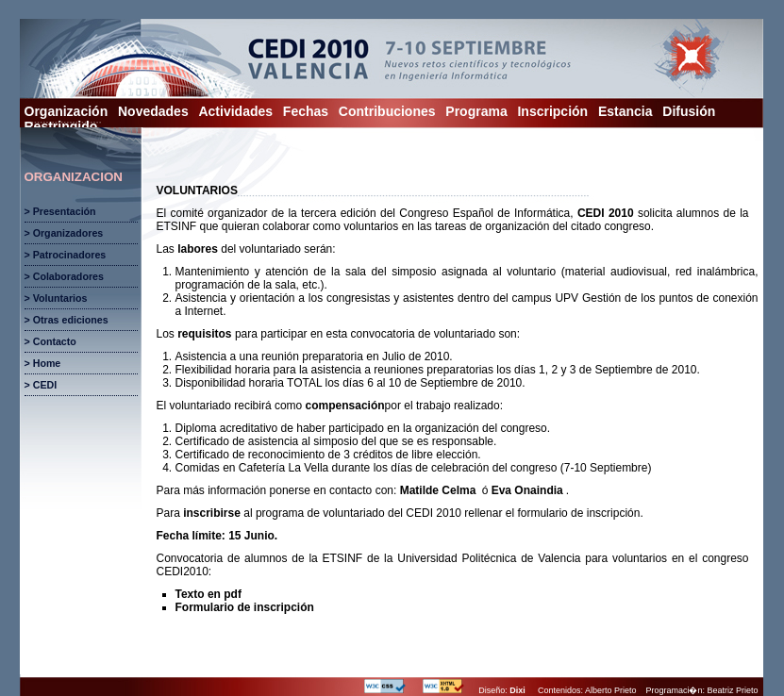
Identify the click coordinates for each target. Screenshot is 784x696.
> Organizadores (64, 233)
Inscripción (552, 111)
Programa (476, 111)
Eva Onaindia (527, 490)
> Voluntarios (56, 298)
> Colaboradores (64, 276)
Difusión (689, 111)
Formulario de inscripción (245, 607)
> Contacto (50, 341)
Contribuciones (387, 111)
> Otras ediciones (67, 320)
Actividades (235, 111)
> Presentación (60, 211)
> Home (43, 363)
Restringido (61, 126)
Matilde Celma (438, 490)
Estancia (626, 111)
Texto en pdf (209, 594)
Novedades (153, 111)
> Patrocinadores (66, 255)
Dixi (517, 690)
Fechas (306, 111)
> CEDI (41, 385)
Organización (67, 111)
